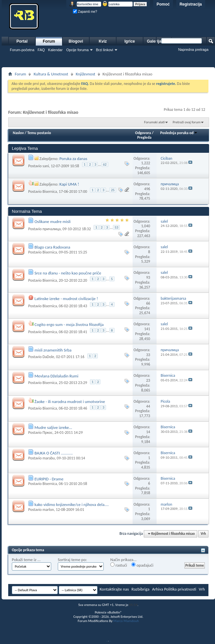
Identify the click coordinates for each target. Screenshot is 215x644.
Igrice (130, 41)
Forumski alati (154, 122)
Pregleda (144, 137)
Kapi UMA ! (69, 184)
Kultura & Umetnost (51, 74)
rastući (119, 565)
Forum (49, 41)
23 (148, 380)
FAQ (41, 50)
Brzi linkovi (105, 50)
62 (105, 164)
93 (148, 277)
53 (116, 227)
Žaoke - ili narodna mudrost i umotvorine (70, 402)
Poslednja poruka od (179, 133)
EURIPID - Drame (49, 479)
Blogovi (76, 41)
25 (113, 190)
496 (147, 189)
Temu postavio (39, 133)
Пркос (47, 433)
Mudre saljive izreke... (53, 427)
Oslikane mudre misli (53, 221)
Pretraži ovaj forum (187, 122)
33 (148, 355)
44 (148, 406)
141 (147, 329)
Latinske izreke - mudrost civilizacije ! (66, 299)
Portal (22, 41)
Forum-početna (22, 50)
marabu (49, 458)
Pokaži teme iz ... (26, 560)
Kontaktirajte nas (114, 589)
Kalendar (55, 50)
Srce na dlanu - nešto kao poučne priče (68, 273)
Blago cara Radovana (52, 247)
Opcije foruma (77, 50)
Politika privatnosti (180, 589)
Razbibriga (141, 589)
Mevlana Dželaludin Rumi (56, 376)
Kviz (103, 41)
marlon (48, 510)
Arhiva (158, 589)
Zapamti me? (85, 12)
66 (148, 303)
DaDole (48, 357)
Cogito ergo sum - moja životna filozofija (69, 324)
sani (46, 166)
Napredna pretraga (193, 50)
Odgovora (143, 133)
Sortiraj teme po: (72, 560)
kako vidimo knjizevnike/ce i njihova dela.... (72, 504)
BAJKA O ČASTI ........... (54, 453)
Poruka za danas (73, 159)
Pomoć (163, 4)
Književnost (86, 74)
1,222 (146, 163)
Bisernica (50, 191)
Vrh (203, 534)
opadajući (142, 565)
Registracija (191, 4)
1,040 (146, 226)
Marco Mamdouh (126, 621)
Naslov (18, 133)
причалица (51, 229)
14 (148, 432)
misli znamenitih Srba (53, 350)
